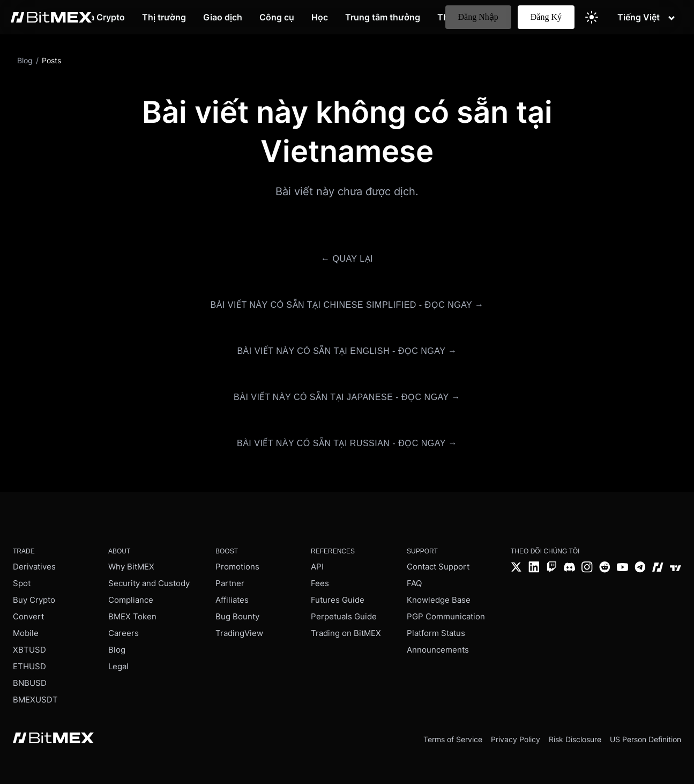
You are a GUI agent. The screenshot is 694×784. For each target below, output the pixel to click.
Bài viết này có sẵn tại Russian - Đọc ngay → (347, 443)
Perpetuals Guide (344, 616)
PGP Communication (446, 616)
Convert (28, 616)
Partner (230, 583)
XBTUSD (29, 650)
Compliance (131, 600)
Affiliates (232, 600)
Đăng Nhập (478, 17)
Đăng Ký (546, 17)
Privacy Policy (516, 739)
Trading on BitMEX (346, 633)
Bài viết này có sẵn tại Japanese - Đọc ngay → (347, 397)
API (317, 567)
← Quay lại (347, 259)
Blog (117, 650)
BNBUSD (30, 683)
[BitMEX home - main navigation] (51, 17)
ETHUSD (29, 666)
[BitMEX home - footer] (53, 739)
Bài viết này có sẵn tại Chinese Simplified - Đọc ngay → (347, 305)
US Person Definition (646, 739)
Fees (320, 583)
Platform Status (436, 633)
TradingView (239, 633)
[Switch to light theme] (592, 17)
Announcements (438, 650)
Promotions (237, 567)
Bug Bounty (237, 616)
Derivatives (34, 567)
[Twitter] (516, 568)
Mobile (26, 633)
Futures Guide (338, 600)
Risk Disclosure (575, 739)
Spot (22, 583)
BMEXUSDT (35, 700)
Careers (124, 633)
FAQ (414, 583)
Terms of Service (453, 739)
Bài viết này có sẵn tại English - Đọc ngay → (347, 351)
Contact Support (438, 567)
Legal (118, 666)
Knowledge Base (439, 600)
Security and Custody (149, 583)
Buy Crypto (34, 600)
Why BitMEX (131, 567)
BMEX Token (132, 616)
